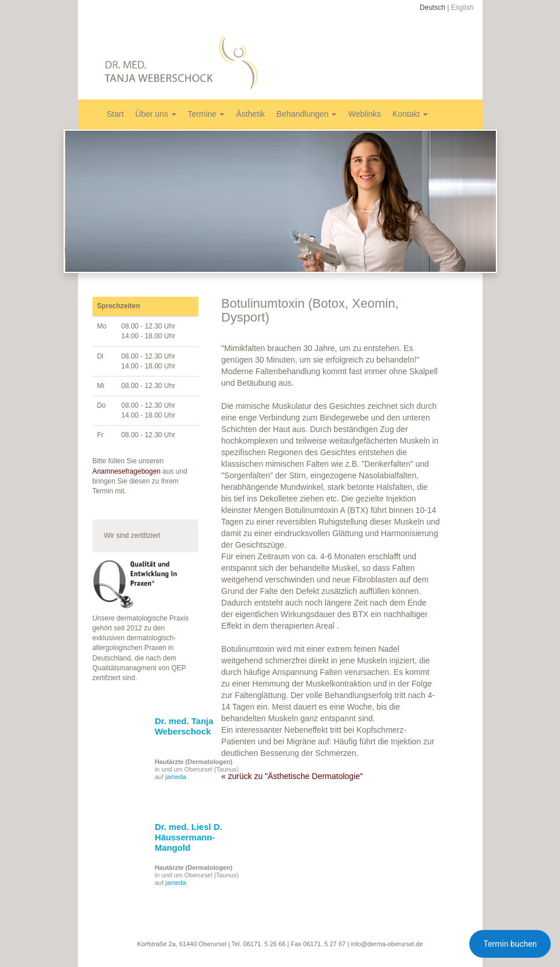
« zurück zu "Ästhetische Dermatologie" (292, 776)
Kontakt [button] (410, 114)
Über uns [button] (156, 114)
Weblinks (364, 114)
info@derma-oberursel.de (387, 944)
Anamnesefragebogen (127, 471)
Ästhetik (250, 114)
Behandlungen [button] (306, 114)
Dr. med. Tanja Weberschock (184, 726)
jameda (176, 777)
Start (116, 114)
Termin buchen (510, 944)
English (462, 8)
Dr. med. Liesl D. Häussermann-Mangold (189, 837)
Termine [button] (206, 114)
